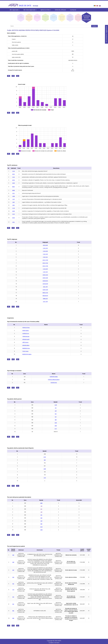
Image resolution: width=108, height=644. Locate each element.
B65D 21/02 (45, 293)
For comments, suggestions (106, 34)
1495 (56, 426)
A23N (13, 211)
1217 (56, 429)
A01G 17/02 (45, 263)
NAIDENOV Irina (26, 348)
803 (13, 611)
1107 (45, 478)
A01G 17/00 (45, 260)
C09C (14, 205)
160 (41, 506)
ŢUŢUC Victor (25, 351)
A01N (13, 218)
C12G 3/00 (45, 269)
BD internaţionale (30, 10)
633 (13, 597)
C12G (14, 171)
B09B (14, 190)
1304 (56, 423)
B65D (13, 187)
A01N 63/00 (45, 284)
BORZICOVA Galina (27, 354)
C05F (14, 202)
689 (56, 420)
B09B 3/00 (45, 299)
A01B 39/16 (45, 281)
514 (13, 590)
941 (41, 515)
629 (13, 570)
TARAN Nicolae (26, 336)
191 (56, 408)
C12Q (14, 214)
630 (13, 577)
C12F (14, 199)
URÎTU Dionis (25, 342)
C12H (13, 177)
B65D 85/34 (45, 296)
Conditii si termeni (54, 643)
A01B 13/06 (45, 278)
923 (56, 414)
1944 (41, 530)
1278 (56, 405)
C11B (14, 208)
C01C (14, 193)
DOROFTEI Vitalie (54, 377)
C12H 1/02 (45, 257)
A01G (14, 180)
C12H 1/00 (45, 272)
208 (41, 512)
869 (41, 524)
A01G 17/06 (45, 266)
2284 (45, 469)
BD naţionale (15, 10)
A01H (13, 174)
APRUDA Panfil (26, 339)
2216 (45, 457)
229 (56, 411)
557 (56, 417)
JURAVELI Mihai (26, 345)
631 (41, 509)
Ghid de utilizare (60, 10)
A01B (14, 183)
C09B (14, 196)
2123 (41, 527)
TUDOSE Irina (54, 383)
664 (45, 460)
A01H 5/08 (45, 245)
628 (13, 562)
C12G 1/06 (45, 254)
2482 (41, 503)
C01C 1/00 (45, 302)
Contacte (73, 10)
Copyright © (51, 641)
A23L (14, 222)
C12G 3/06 (45, 251)
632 (13, 584)
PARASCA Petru (26, 328)
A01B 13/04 (45, 275)
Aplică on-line (46, 10)
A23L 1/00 (45, 287)
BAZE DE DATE (25, 6)
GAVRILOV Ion (26, 333)
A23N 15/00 (45, 290)
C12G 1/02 (45, 248)
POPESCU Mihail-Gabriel (54, 380)
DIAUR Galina (26, 330)
